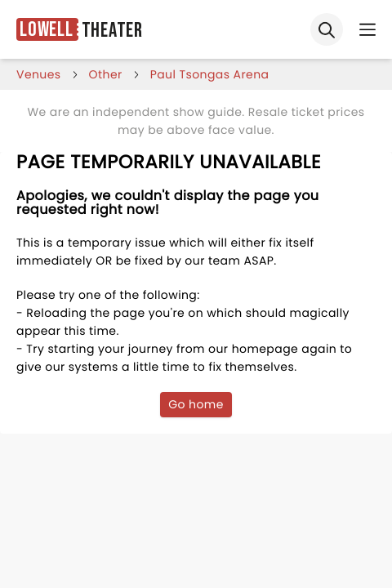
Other (106, 74)
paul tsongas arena (210, 74)
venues (39, 74)
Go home (196, 404)
